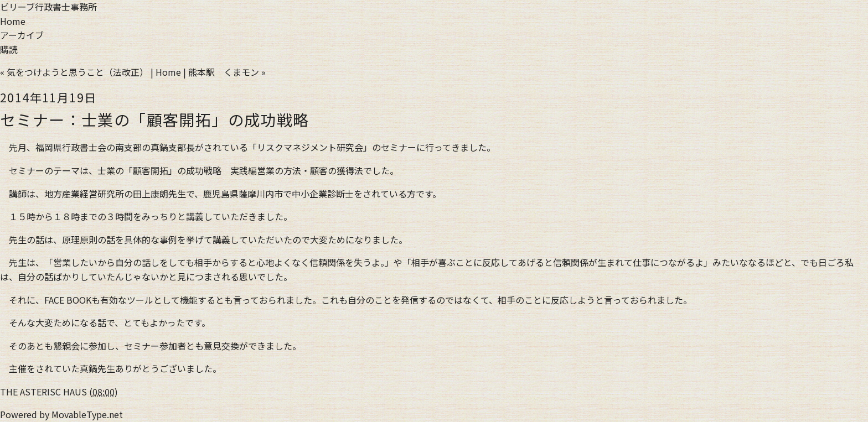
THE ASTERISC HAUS (43, 392)
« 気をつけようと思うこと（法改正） (74, 72)
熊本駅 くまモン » (227, 72)
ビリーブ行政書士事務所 (48, 7)
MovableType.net (87, 414)
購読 (9, 49)
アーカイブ (22, 35)
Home (13, 21)
